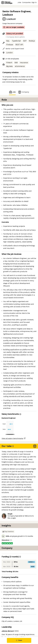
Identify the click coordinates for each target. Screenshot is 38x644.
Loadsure (8, 14)
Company (24, 92)
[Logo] (7, 3)
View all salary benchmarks (12, 438)
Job (12, 92)
